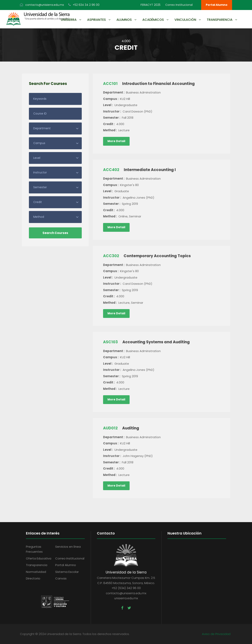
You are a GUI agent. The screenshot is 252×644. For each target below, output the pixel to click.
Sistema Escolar (67, 572)
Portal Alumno (217, 5)
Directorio (33, 578)
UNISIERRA (69, 20)
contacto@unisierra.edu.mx (45, 5)
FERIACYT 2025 (151, 5)
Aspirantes (96, 20)
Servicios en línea (68, 547)
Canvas (61, 578)
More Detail (116, 141)
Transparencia (220, 20)
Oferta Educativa (39, 558)
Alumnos (124, 20)
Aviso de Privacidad (216, 634)
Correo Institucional (179, 5)
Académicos (153, 20)
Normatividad (36, 572)
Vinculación (185, 20)
